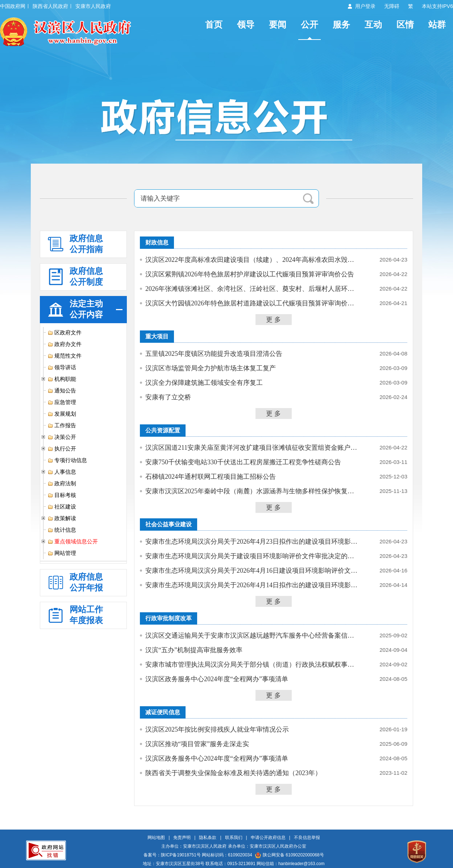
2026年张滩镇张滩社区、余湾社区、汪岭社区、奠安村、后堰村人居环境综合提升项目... (253, 289)
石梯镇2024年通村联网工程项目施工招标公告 (211, 477)
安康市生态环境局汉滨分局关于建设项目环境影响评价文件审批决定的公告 (253, 556)
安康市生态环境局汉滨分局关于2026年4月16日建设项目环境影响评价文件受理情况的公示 (253, 571)
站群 (437, 24)
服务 (341, 24)
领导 (246, 24)
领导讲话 (62, 367)
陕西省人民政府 (50, 6)
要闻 (278, 24)
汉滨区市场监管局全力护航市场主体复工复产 (211, 368)
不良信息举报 (307, 838)
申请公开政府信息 (268, 838)
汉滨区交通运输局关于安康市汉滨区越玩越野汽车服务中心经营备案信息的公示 (253, 635)
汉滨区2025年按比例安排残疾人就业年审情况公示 (217, 729)
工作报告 (62, 425)
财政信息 (157, 242)
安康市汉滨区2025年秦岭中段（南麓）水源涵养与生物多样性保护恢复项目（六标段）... (253, 491)
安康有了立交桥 (168, 397)
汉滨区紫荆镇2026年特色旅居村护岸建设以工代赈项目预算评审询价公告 (250, 274)
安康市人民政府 (93, 6)
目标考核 (62, 495)
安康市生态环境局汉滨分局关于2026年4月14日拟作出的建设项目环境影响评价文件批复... (253, 585)
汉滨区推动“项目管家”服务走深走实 (197, 744)
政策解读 (62, 518)
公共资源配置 (163, 430)
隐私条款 (208, 838)
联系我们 (234, 838)
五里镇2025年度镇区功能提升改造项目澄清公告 (214, 354)
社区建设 (62, 507)
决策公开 (62, 437)
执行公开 (62, 449)
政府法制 (62, 484)
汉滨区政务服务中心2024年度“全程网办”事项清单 (217, 679)
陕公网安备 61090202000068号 (290, 855)
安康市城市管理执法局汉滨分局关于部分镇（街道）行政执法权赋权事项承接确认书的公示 (253, 665)
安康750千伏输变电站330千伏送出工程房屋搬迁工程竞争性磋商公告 (243, 462)
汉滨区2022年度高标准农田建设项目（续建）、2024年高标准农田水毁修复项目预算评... (253, 260)
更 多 (273, 320)
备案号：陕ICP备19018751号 (172, 855)
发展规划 (62, 414)
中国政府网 (13, 6)
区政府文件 (65, 333)
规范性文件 (65, 356)
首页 (214, 24)
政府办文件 (65, 344)
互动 (373, 24)
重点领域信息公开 (73, 542)
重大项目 (157, 336)
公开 (309, 24)
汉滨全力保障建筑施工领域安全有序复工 (204, 383)
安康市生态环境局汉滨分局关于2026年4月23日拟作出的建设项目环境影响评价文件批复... (253, 542)
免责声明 (182, 838)
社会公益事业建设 (169, 524)
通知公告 (62, 391)
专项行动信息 (67, 460)
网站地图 (156, 838)
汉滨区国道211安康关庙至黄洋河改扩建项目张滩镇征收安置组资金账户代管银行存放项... (253, 448)
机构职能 (62, 379)
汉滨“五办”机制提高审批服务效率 (194, 650)
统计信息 (62, 530)
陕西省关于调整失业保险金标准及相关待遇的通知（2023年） (233, 773)
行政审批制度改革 (169, 618)
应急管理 (62, 402)
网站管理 (62, 553)
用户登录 (365, 6)
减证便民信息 (163, 712)
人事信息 (62, 472)
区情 (405, 24)
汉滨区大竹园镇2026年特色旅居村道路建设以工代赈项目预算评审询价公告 (253, 303)
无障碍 (392, 6)
